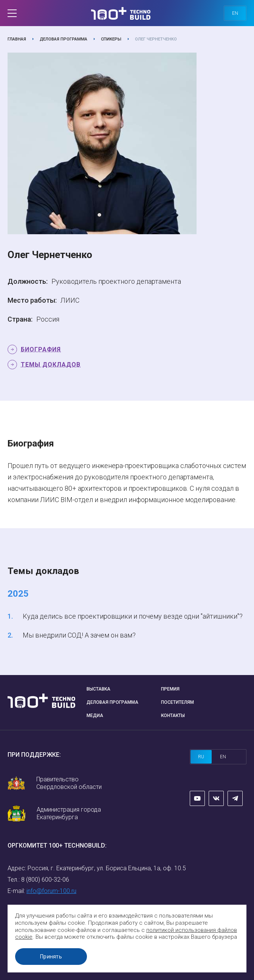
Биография (41, 349)
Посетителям (177, 702)
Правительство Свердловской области (69, 783)
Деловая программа (63, 39)
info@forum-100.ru (51, 891)
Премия (170, 689)
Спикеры (111, 39)
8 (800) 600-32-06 (45, 880)
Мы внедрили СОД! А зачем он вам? (79, 635)
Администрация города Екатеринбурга (69, 813)
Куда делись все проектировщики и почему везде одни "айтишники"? (133, 616)
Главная (17, 39)
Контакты (173, 716)
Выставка (98, 689)
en (235, 13)
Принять (51, 957)
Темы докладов (51, 365)
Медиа (95, 716)
